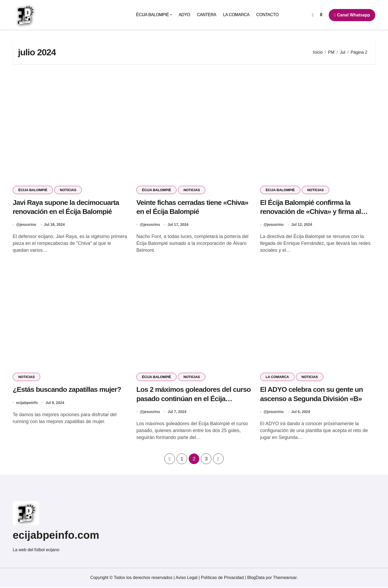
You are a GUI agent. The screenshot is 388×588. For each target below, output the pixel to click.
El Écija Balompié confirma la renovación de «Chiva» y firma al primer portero (312, 212)
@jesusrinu (26, 225)
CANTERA (207, 15)
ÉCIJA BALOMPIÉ (154, 15)
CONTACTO (267, 15)
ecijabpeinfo (27, 403)
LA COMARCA (236, 15)
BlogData (256, 578)
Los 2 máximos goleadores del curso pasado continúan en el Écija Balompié (192, 399)
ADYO (184, 15)
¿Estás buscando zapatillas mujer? (68, 390)
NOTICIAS (68, 190)
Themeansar (285, 578)
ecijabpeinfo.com (56, 536)
